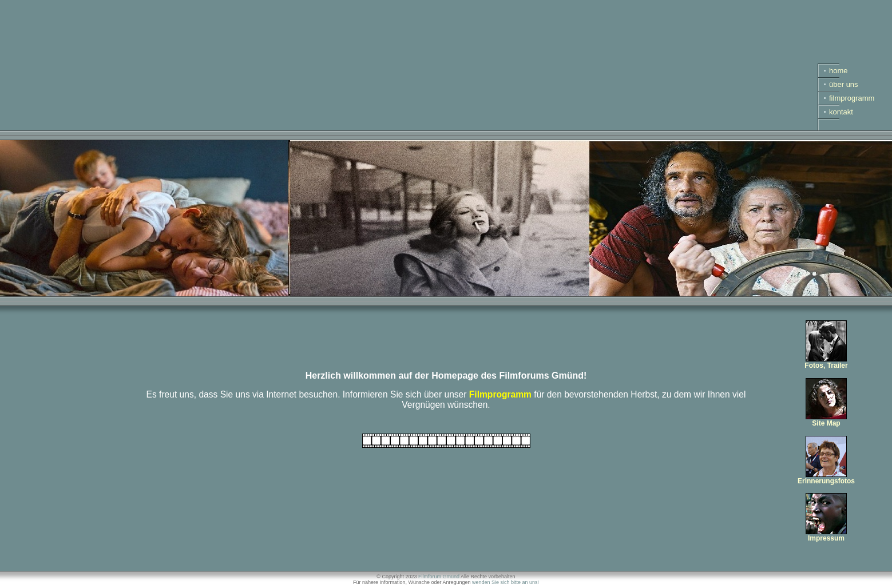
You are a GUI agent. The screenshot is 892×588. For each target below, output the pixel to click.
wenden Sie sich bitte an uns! (506, 582)
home (839, 71)
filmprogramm (852, 98)
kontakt (841, 112)
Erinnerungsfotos (826, 478)
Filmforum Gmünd (439, 577)
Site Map (826, 420)
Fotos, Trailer (826, 362)
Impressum (826, 535)
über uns (844, 84)
